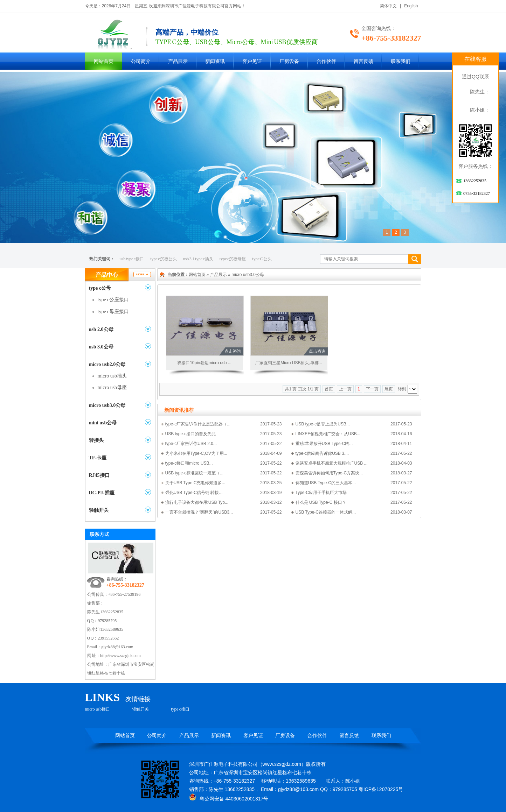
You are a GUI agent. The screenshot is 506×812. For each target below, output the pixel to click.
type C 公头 (262, 259)
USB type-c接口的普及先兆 (191, 434)
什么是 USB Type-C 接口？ (321, 502)
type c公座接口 (113, 300)
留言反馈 (363, 61)
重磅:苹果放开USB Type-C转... (324, 444)
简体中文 (388, 6)
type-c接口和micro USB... (189, 463)
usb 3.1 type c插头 (198, 259)
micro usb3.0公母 (107, 405)
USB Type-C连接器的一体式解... (326, 512)
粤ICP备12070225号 (381, 789)
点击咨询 (233, 351)
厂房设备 (289, 61)
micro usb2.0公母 (107, 364)
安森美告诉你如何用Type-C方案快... (329, 473)
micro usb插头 (112, 376)
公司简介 (141, 61)
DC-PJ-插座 (102, 493)
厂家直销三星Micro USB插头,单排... (289, 363)
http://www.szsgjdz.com (120, 656)
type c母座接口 (113, 312)
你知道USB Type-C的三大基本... (326, 483)
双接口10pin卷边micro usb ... (204, 363)
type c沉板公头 (164, 259)
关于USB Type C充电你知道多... (195, 483)
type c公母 (100, 288)
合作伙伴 (326, 61)
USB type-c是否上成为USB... (323, 424)
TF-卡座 (98, 458)
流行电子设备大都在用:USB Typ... (197, 502)
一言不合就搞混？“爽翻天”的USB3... (199, 512)
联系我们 (401, 61)
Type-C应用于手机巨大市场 (321, 493)
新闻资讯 (215, 61)
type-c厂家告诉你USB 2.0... (191, 444)
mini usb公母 (103, 423)
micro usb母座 (112, 387)
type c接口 (180, 709)
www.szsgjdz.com (282, 764)
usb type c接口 (132, 259)
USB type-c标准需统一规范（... (195, 473)
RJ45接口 (99, 475)
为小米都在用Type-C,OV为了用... (196, 453)
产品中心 (107, 275)
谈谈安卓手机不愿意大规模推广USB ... (332, 463)
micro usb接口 (98, 709)
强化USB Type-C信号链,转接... (194, 493)
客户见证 (252, 61)
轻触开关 (99, 510)
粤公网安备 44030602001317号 (229, 799)
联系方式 (99, 534)
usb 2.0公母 (101, 329)
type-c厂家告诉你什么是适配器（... (198, 424)
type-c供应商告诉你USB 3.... (322, 453)
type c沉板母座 (233, 259)
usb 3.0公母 (101, 347)
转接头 (96, 440)
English (411, 6)
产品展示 (178, 61)
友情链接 (138, 699)
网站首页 (104, 61)
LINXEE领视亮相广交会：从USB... (328, 434)
